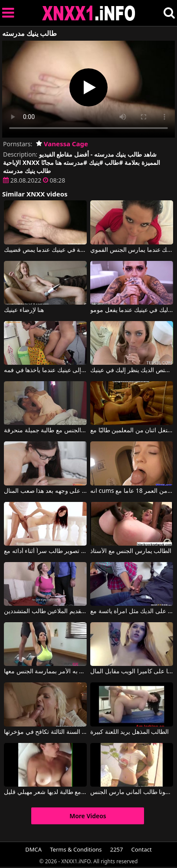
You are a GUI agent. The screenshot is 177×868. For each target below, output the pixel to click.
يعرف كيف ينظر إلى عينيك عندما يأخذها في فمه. (45, 370)
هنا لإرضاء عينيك (24, 310)
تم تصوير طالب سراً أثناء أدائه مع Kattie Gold (45, 551)
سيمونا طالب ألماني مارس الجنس (132, 792)
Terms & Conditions (76, 849)
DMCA (33, 849)
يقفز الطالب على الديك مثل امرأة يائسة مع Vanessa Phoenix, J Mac (132, 611)
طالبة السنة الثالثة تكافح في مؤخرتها (45, 732)
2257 (117, 849)
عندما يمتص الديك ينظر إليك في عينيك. (132, 370)
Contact (142, 849)
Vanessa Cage (62, 144)
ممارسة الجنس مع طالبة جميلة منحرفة (45, 431)
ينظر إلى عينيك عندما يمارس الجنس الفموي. (132, 250)
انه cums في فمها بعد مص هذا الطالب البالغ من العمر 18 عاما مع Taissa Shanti (132, 491)
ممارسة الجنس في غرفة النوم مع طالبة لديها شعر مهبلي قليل (45, 792)
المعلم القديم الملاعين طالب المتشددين (45, 611)
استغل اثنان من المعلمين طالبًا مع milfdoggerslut (132, 431)
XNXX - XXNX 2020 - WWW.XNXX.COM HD (89, 13)
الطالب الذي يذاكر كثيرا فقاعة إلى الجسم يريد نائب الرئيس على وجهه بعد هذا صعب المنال (45, 491)
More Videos (88, 816)
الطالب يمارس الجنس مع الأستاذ (131, 551)
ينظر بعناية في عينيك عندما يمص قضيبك (45, 250)
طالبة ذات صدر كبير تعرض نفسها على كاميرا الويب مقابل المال (132, 672)
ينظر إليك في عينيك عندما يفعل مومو (132, 310)
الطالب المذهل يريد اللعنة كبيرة (130, 732)
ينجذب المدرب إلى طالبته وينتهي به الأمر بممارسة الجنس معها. (45, 672)
